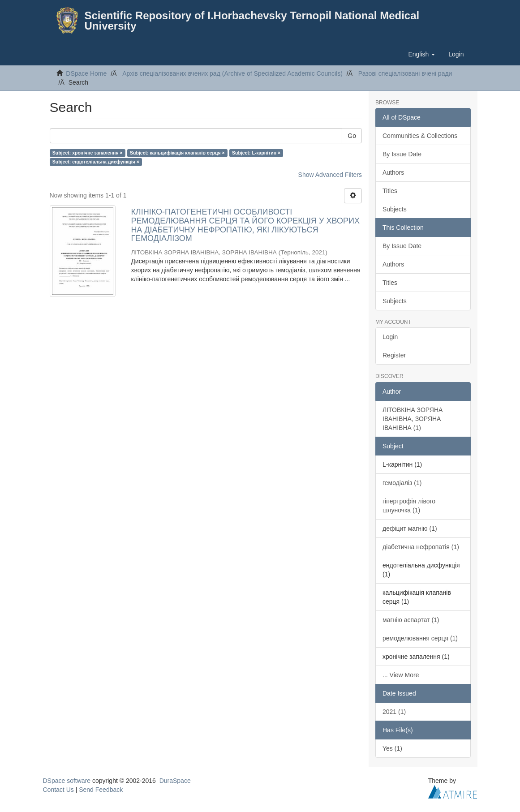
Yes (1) (392, 748)
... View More (401, 675)
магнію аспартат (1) (411, 620)
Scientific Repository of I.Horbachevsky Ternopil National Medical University (252, 21)
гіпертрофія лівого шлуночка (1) (409, 506)
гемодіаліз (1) (402, 483)
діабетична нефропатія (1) (421, 547)
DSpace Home (86, 73)
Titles (390, 191)
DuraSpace (175, 781)
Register (394, 355)
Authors (393, 172)
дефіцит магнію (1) (410, 528)
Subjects (395, 209)
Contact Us (58, 790)
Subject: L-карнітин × (256, 153)
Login (390, 337)
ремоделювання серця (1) (420, 638)
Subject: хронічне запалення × (88, 153)
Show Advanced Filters (330, 175)
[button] (421, 54)
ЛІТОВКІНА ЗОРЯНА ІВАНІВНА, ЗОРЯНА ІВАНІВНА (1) (413, 419)
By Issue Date (402, 154)
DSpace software (67, 781)
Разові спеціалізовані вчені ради (405, 73)
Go (352, 136)
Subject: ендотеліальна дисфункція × (96, 162)
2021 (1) (394, 712)
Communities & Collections (420, 136)
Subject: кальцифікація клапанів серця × (177, 153)
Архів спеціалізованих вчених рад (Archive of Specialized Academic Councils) (232, 73)
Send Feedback (101, 790)
